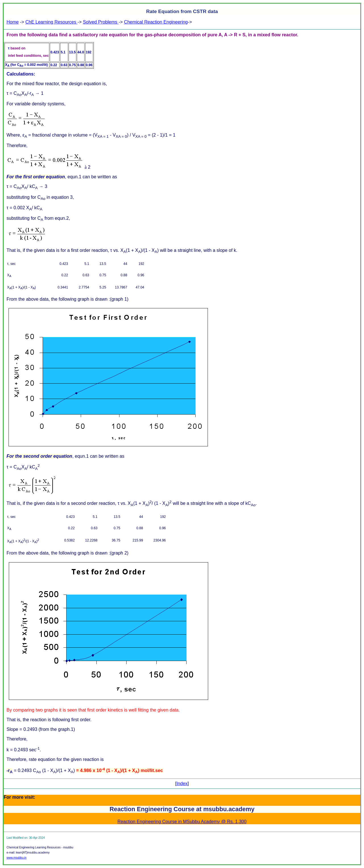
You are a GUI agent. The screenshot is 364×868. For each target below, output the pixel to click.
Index (182, 784)
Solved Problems (101, 22)
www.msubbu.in (16, 858)
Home (13, 22)
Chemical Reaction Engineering (156, 22)
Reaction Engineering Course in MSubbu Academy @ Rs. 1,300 (182, 822)
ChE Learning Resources (51, 22)
